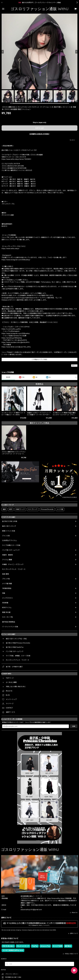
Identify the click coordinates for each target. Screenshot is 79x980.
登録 (74, 726)
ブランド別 (6, 579)
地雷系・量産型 (7, 555)
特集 (4, 593)
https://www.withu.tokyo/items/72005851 (16, 159)
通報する (74, 366)
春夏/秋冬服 (6, 612)
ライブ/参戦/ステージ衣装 (11, 545)
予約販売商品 (7, 588)
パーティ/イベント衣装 (10, 627)
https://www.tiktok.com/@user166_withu (16, 347)
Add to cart (39, 128)
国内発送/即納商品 (9, 622)
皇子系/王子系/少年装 (10, 521)
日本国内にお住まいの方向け (39, 134)
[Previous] (3, 52)
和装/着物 (6, 574)
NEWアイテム (7, 608)
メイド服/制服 (7, 584)
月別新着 (5, 603)
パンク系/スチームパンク (11, 550)
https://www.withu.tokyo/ (11, 249)
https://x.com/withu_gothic (11, 329)
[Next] (76, 52)
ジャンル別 (6, 536)
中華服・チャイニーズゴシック (13, 564)
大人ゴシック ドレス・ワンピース (14, 569)
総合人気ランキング (9, 526)
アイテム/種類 (7, 560)
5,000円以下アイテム (9, 540)
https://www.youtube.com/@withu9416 (16, 342)
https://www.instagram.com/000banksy (16, 333)
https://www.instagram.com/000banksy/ (16, 260)
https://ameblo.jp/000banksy (12, 338)
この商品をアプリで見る (39, 359)
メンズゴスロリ (7, 598)
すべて (8, 377)
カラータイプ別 (7, 617)
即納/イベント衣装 (9, 531)
